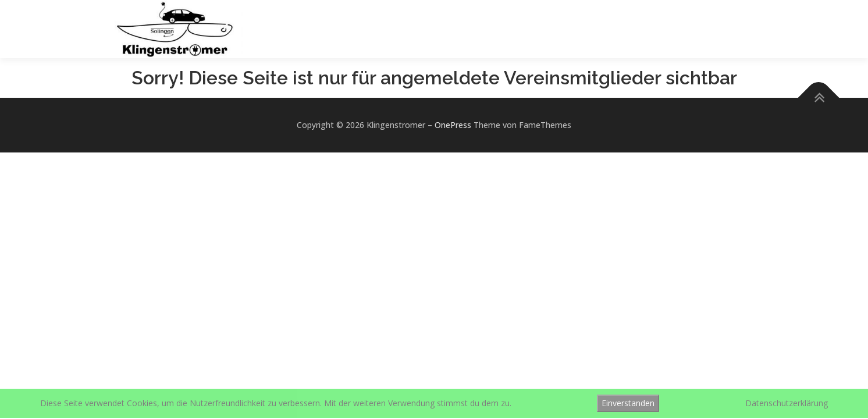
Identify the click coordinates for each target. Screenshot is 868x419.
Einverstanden (628, 403)
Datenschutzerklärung (787, 403)
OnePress (453, 125)
